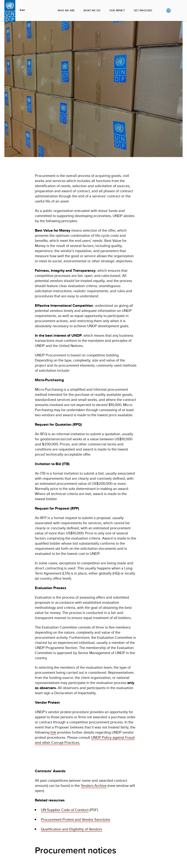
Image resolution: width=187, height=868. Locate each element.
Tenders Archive (94, 785)
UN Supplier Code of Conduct (65, 810)
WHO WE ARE (66, 10)
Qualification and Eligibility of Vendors (71, 829)
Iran (22, 10)
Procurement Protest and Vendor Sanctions (76, 819)
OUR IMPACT (117, 10)
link (53, 732)
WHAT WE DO (92, 10)
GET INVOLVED (143, 10)
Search (176, 11)
